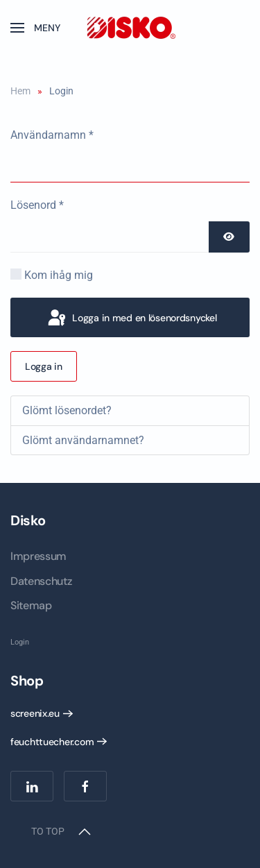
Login (20, 642)
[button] (35, 28)
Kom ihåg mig (59, 275)
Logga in (44, 366)
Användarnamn (52, 135)
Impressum (38, 556)
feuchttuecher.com (52, 742)
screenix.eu (35, 713)
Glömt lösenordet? (67, 410)
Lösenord (37, 205)
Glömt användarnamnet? (83, 440)
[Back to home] (130, 28)
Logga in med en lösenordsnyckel (131, 318)
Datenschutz (41, 581)
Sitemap (31, 605)
